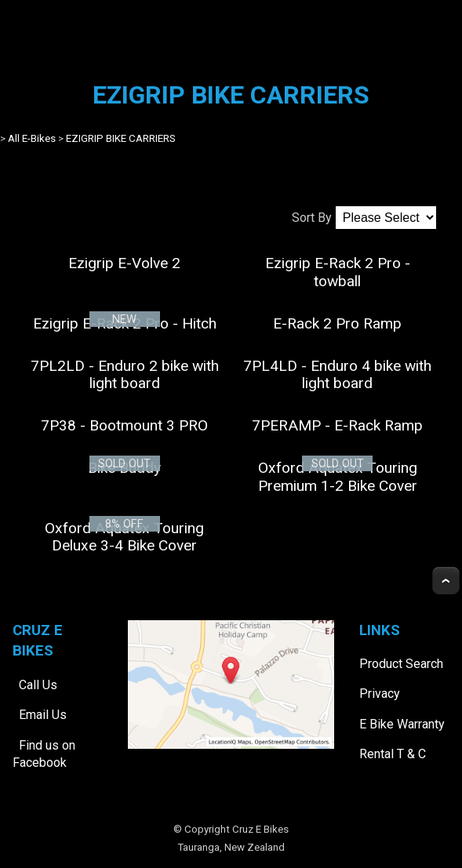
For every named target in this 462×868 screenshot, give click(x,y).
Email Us (43, 715)
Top (446, 581)
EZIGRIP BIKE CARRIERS (121, 138)
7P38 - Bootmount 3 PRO (124, 425)
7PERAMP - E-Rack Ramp (337, 425)
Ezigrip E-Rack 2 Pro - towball (338, 272)
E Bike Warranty (402, 724)
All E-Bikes (32, 138)
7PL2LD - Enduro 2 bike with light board (125, 374)
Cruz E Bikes (260, 829)
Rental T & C (393, 754)
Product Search (401, 664)
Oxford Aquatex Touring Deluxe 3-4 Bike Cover (124, 537)
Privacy (380, 694)
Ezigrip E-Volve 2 (124, 263)
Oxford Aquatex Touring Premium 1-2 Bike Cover (338, 476)
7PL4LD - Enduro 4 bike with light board (337, 374)
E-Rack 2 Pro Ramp (337, 323)
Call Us (38, 685)
